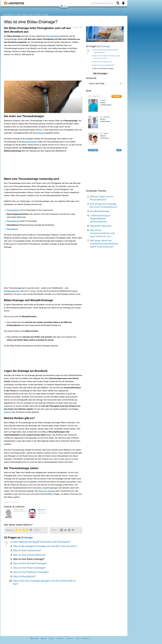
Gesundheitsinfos (8, 15)
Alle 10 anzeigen (100, 73)
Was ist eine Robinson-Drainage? (31, 572)
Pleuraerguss (12, 229)
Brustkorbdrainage (100, 211)
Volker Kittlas (42, 510)
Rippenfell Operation (101, 226)
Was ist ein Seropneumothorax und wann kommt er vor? (102, 233)
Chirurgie (18, 15)
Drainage (46, 15)
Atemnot (8, 412)
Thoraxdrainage (53, 36)
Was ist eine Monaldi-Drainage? (30, 563)
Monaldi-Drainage (29, 142)
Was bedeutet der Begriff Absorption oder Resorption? (42, 542)
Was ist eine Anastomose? (27, 550)
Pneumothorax (13, 210)
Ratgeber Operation (28, 15)
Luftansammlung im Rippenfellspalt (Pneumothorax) (100, 219)
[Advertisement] (39, 68)
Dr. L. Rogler (104, 134)
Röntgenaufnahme (12, 291)
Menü (64, 6)
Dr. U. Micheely (105, 117)
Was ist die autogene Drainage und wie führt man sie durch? (45, 546)
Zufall (119, 150)
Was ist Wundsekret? (24, 576)
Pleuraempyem (13, 221)
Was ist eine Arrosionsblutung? (29, 555)
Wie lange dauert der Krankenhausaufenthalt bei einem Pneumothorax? (104, 244)
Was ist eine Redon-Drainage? (29, 568)
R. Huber (103, 100)
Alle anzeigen (93, 150)
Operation (38, 15)
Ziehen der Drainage (47, 491)
